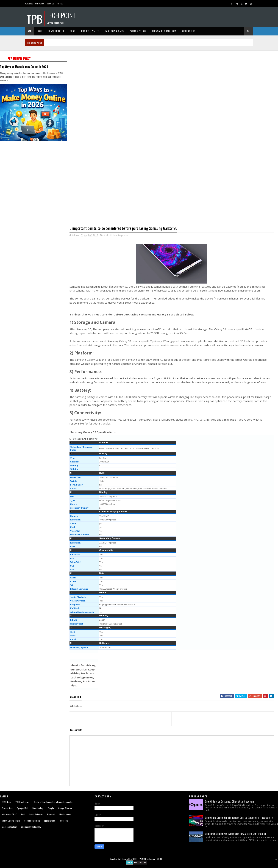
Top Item (60, 4)
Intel (23, 815)
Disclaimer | (151, 859)
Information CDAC (9, 815)
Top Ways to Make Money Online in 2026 (24, 67)
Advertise (29, 4)
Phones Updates (90, 31)
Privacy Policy (138, 31)
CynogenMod (23, 808)
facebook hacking (9, 827)
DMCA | (160, 859)
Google (51, 808)
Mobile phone (121, 235)
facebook (64, 821)
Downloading (38, 808)
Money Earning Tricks (11, 821)
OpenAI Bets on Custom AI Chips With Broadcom (229, 802)
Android (108, 235)
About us (50, 4)
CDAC (73, 31)
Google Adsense (65, 808)
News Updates (56, 31)
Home (40, 31)
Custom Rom (7, 808)
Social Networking (32, 821)
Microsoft (51, 815)
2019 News (6, 802)
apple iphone (50, 821)
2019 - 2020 (139, 859)
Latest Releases (36, 815)
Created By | (116, 859)
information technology (31, 827)
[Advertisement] (174, 75)
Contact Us (40, 4)
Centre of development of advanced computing (54, 802)
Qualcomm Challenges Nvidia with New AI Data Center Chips (235, 834)
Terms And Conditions (164, 31)
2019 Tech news (22, 802)
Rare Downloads (114, 31)
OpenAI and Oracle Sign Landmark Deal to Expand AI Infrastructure (239, 818)
